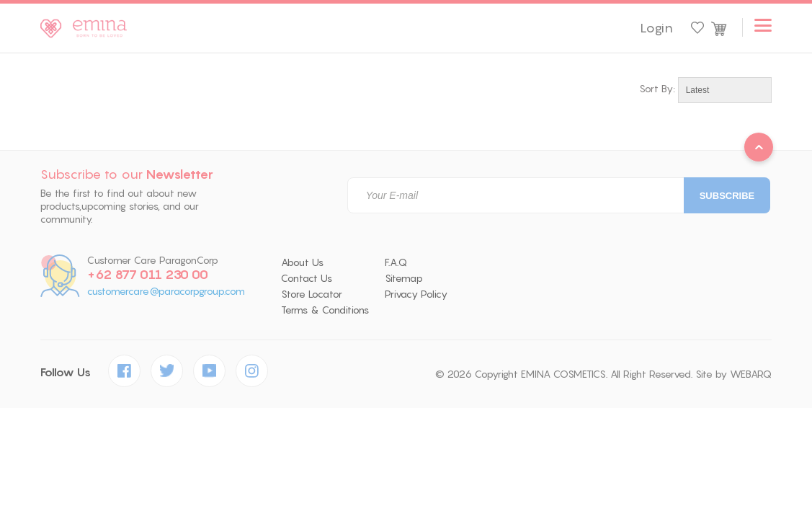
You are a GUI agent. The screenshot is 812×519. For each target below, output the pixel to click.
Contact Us (307, 278)
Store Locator (312, 294)
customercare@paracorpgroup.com (166, 292)
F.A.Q (396, 262)
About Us (302, 262)
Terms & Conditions (325, 310)
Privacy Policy (416, 294)
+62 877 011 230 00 (148, 275)
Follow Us (66, 372)
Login (656, 28)
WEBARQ (751, 374)
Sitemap (404, 278)
